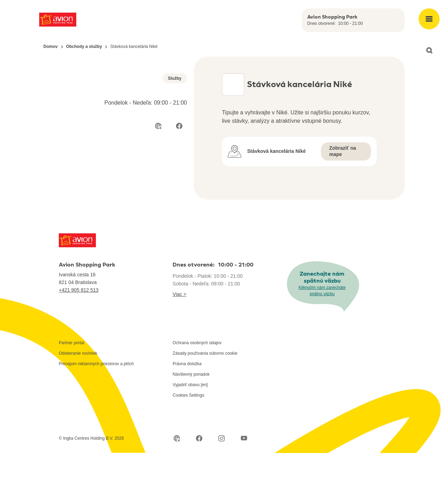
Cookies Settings (188, 445)
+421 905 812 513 (79, 340)
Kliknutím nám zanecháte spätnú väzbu (322, 341)
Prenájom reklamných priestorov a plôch (96, 414)
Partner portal (72, 393)
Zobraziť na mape (343, 151)
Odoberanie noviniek (78, 403)
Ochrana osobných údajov (197, 393)
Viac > (179, 344)
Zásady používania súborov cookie (205, 403)
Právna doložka (187, 414)
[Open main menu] (429, 19)
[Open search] (429, 50)
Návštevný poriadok (191, 424)
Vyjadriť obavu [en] (190, 435)
